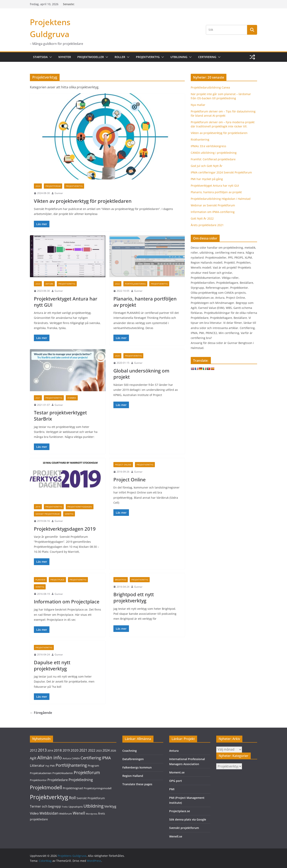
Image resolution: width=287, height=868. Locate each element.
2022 (117, 284)
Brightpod (121, 580)
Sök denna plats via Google (188, 819)
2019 (38, 507)
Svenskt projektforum (184, 828)
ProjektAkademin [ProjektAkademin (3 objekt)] (63, 773)
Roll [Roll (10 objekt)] (72, 798)
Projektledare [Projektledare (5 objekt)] (58, 780)
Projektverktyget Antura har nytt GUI (66, 302)
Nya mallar (198, 105)
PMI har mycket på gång (207, 179)
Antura (49, 284)
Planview (40, 580)
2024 (38, 186)
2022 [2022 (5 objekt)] (92, 750)
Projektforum (53, 186)
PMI (172, 789)
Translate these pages (137, 784)
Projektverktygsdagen (80, 507)
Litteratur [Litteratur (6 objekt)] (37, 765)
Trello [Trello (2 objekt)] (65, 807)
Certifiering (207, 57)
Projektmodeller (91, 57)
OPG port (176, 781)
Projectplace (57, 580)
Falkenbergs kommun (137, 767)
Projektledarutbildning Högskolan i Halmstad (221, 199)
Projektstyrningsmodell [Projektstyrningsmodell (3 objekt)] (98, 788)
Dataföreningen (133, 759)
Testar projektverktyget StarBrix (60, 416)
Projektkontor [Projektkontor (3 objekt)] (38, 780)
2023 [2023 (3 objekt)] (99, 751)
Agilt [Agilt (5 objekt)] (33, 758)
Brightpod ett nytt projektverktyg (134, 597)
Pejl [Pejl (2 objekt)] (47, 766)
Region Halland (133, 776)
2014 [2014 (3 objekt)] (50, 751)
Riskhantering (200, 139)
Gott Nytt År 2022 (202, 218)
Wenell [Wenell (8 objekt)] (79, 813)
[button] (50, 57)
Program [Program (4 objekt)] (93, 766)
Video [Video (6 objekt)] (34, 813)
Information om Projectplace (67, 601)
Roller (120, 57)
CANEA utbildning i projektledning (214, 153)
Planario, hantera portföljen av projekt (145, 302)
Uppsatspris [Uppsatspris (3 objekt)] (76, 807)
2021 (38, 398)
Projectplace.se (180, 811)
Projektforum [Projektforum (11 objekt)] (87, 772)
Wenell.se (176, 836)
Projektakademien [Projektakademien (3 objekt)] (41, 773)
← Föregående (41, 713)
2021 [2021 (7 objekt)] (83, 750)
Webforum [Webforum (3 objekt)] (66, 814)
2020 (117, 356)
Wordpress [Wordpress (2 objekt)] (92, 814)
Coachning (130, 751)
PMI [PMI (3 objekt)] (52, 766)
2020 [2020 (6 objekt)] (75, 750)
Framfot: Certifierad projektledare (213, 159)
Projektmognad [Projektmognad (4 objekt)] (73, 788)
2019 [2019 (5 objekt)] (66, 750)
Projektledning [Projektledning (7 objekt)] (81, 780)
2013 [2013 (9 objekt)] (42, 750)
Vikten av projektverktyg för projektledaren (83, 201)
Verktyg (69, 514)
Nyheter (65, 57)
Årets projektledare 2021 (207, 225)
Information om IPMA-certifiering (213, 212)
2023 (38, 284)
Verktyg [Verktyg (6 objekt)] (110, 806)
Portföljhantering (135, 284)
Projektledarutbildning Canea (210, 87)
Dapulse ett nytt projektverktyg (52, 665)
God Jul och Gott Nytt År (207, 166)
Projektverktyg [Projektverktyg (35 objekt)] (49, 797)
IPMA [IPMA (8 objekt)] (106, 758)
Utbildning (179, 57)
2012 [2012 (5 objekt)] (33, 750)
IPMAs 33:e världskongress (208, 146)
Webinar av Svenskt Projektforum (213, 205)
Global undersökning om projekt (141, 374)
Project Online (123, 465)
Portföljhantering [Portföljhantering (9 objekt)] (71, 765)
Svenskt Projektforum (48, 514)
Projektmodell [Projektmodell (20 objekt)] (46, 787)
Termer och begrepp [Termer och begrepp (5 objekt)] (45, 806)
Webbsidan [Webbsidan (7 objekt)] (49, 813)
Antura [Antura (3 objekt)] (67, 758)
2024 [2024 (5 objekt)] (106, 750)
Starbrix (72, 398)
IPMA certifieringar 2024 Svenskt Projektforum (221, 172)
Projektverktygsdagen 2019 (65, 529)
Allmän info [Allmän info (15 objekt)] (50, 758)
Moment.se (177, 772)
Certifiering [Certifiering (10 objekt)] (91, 758)
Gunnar (59, 193)
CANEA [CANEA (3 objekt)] (76, 758)
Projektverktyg (148, 57)
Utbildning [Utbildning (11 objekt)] (93, 806)
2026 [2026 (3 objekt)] (113, 751)
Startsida (40, 57)
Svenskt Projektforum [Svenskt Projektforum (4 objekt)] (91, 798)
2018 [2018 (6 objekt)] (58, 750)
